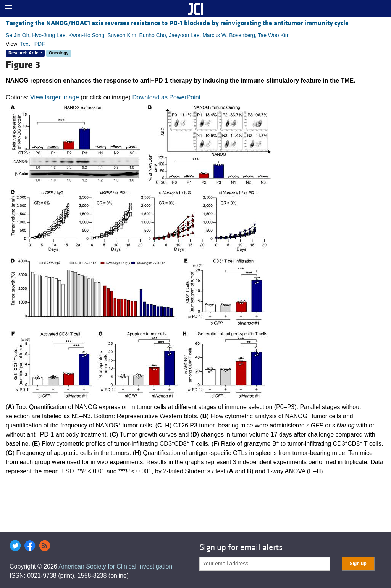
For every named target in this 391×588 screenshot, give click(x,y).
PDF (40, 44)
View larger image (55, 97)
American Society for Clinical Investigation (115, 566)
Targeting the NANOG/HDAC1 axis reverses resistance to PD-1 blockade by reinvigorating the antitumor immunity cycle (177, 23)
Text (25, 44)
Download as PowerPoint (166, 97)
